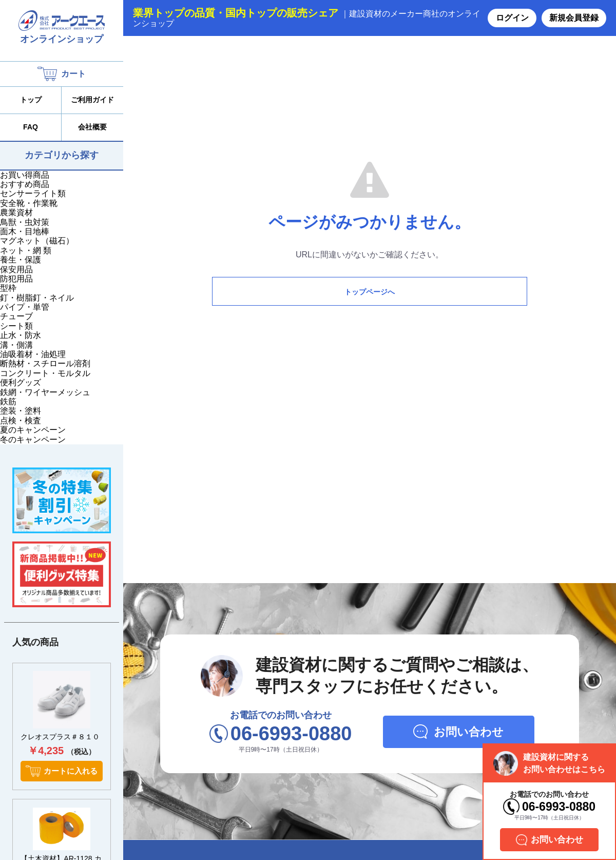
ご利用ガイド (92, 100)
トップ (31, 100)
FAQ (31, 127)
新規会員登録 (574, 18)
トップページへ (370, 292)
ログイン (512, 18)
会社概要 (92, 127)
